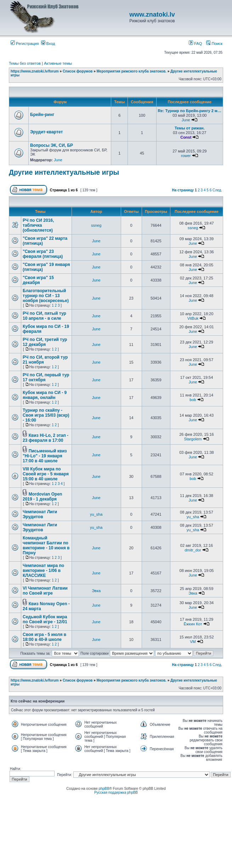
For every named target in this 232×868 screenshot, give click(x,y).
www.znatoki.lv (152, 15)
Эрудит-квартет (46, 132)
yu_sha (96, 514)
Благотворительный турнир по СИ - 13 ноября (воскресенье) (46, 296)
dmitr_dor (193, 550)
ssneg (96, 225)
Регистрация (25, 44)
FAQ (195, 44)
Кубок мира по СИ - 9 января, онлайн (45, 395)
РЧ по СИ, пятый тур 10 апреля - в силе (44, 316)
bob (193, 400)
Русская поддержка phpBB (116, 792)
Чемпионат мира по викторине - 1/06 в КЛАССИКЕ (43, 571)
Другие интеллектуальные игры (64, 172)
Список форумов (78, 71)
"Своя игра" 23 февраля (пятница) (43, 254)
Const (186, 137)
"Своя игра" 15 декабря (38, 280)
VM (193, 642)
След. (217, 190)
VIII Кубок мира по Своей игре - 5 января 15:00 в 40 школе (46, 474)
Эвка (96, 591)
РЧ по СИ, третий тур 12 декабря (45, 342)
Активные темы (58, 63)
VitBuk (193, 318)
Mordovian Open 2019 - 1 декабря (42, 497)
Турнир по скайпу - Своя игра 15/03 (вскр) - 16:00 (46, 415)
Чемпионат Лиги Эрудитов (40, 514)
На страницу (183, 190)
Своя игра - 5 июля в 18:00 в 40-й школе (44, 637)
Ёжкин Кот (193, 624)
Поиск (214, 44)
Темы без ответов (25, 63)
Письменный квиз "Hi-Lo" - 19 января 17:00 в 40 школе (45, 456)
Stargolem (193, 439)
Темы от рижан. (190, 128)
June (186, 120)
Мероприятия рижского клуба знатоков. (132, 71)
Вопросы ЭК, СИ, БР (52, 145)
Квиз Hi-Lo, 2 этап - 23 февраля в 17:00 (46, 438)
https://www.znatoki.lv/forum (35, 71)
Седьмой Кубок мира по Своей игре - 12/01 (45, 619)
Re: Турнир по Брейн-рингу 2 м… (190, 111)
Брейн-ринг (42, 115)
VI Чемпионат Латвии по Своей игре (45, 591)
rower (186, 156)
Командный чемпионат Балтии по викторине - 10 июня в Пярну (46, 545)
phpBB (104, 789)
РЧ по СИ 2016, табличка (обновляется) (38, 225)
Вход (48, 44)
